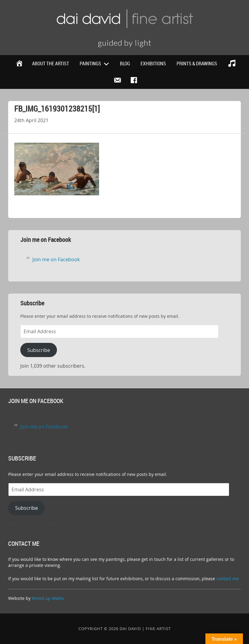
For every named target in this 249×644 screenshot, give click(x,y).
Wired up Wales (48, 598)
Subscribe (39, 350)
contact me (227, 579)
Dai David (125, 18)
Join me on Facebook (46, 240)
